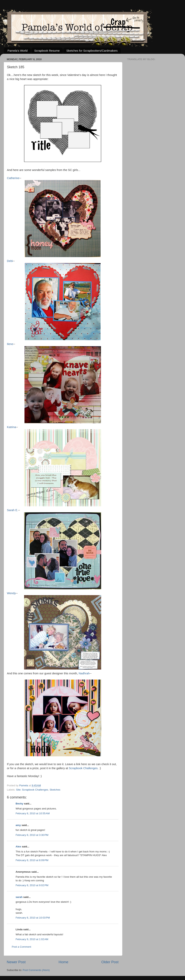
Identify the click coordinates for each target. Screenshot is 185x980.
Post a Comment (21, 947)
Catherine (13, 178)
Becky (19, 804)
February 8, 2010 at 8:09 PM (32, 860)
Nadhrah (84, 673)
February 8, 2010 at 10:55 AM (33, 813)
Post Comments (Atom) (36, 970)
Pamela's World (18, 51)
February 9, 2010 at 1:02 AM (32, 939)
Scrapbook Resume (47, 51)
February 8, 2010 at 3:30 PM (32, 835)
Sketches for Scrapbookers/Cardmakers (92, 51)
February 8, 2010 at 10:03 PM (33, 918)
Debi (10, 261)
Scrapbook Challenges (83, 768)
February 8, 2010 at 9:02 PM (32, 885)
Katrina (11, 427)
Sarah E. (13, 510)
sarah (19, 897)
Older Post (110, 962)
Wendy (11, 593)
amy (18, 825)
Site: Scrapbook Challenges (32, 790)
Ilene (10, 344)
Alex (18, 847)
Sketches (55, 790)
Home (63, 962)
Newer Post (16, 962)
